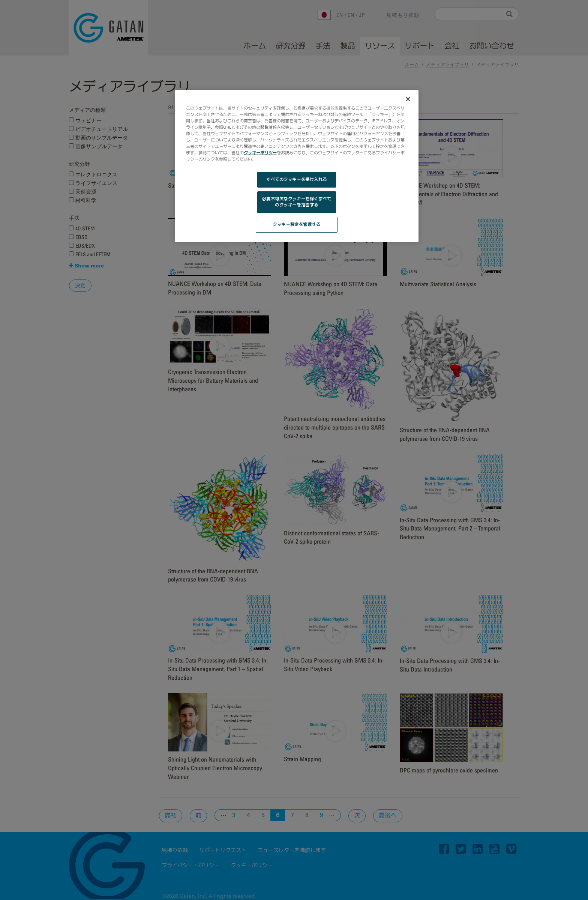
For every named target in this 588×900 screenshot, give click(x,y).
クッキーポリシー (260, 153)
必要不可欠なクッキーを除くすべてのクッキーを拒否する (296, 202)
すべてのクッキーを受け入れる (297, 179)
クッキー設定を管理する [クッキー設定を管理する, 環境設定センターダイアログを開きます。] (296, 224)
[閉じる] (408, 99)
